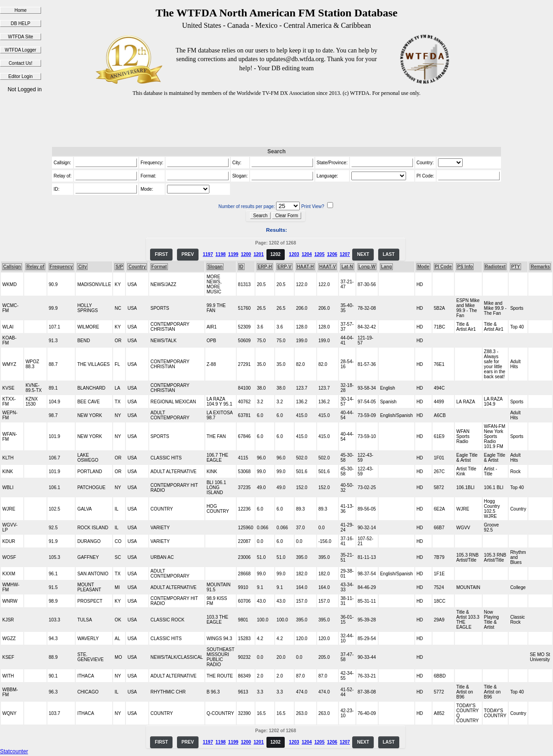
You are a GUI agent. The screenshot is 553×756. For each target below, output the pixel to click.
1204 (307, 254)
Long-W (367, 267)
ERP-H (265, 267)
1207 (345, 254)
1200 (246, 254)
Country (137, 267)
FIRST (161, 254)
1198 (220, 254)
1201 (259, 254)
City (82, 267)
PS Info (465, 267)
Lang (386, 267)
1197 (208, 254)
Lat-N (347, 267)
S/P (119, 267)
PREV (188, 254)
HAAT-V (328, 267)
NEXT (363, 254)
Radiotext (496, 267)
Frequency (61, 267)
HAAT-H (305, 267)
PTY (515, 267)
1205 (319, 254)
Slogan (215, 267)
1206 (332, 254)
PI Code (443, 267)
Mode (423, 267)
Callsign (12, 267)
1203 (294, 254)
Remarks (540, 267)
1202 (276, 254)
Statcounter (14, 751)
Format (159, 267)
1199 (233, 254)
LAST (389, 254)
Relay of (35, 267)
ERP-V (284, 267)
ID (241, 267)
